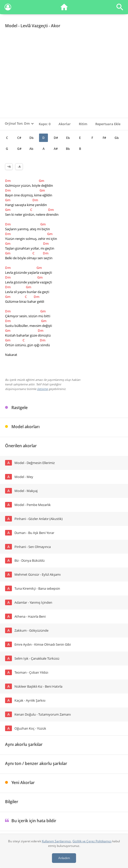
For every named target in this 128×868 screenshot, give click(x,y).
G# (19, 149)
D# (56, 138)
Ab (31, 149)
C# (19, 138)
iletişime (42, 389)
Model (11, 26)
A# (56, 149)
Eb (68, 138)
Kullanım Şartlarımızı (56, 841)
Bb (68, 149)
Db (31, 138)
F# (104, 138)
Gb (117, 138)
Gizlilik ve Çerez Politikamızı (92, 841)
